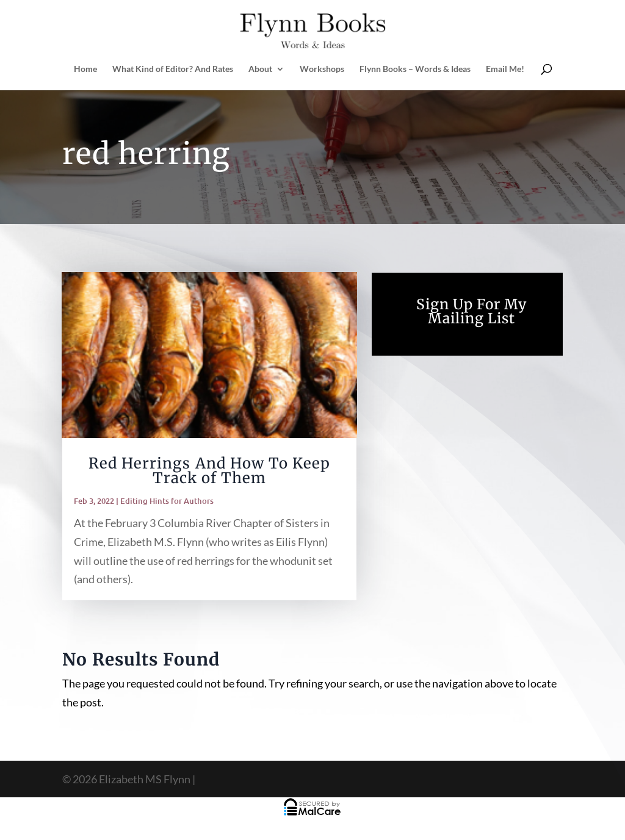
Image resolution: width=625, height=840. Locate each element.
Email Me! (505, 69)
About (260, 69)
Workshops (322, 69)
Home (85, 69)
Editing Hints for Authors (167, 501)
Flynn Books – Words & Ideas (415, 69)
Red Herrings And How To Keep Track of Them (209, 471)
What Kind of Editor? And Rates (173, 69)
